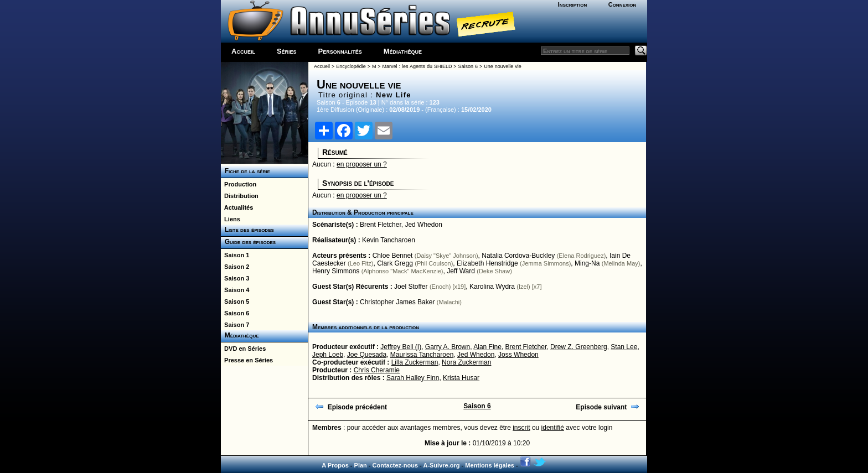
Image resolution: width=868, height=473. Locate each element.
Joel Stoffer (411, 287)
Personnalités (340, 51)
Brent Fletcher (381, 225)
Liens (231, 219)
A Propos (335, 465)
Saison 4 (235, 290)
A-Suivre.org (441, 465)
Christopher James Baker (397, 302)
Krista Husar (461, 378)
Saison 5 (235, 302)
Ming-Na (587, 263)
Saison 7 (235, 325)
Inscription (572, 4)
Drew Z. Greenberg (579, 347)
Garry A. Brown (448, 347)
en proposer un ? (362, 164)
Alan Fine (487, 347)
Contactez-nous (396, 465)
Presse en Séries (247, 360)
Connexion (622, 4)
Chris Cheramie (377, 370)
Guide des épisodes (248, 242)
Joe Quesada (367, 355)
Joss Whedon (518, 355)
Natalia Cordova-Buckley (518, 256)
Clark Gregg (395, 263)
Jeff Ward (461, 271)
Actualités (237, 207)
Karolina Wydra (492, 287)
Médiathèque (403, 51)
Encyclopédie (351, 66)
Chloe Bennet (393, 256)
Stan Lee (624, 347)
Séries (287, 51)
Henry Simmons (336, 271)
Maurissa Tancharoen (422, 355)
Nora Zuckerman (466, 362)
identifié (553, 428)
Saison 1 (235, 255)
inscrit (521, 428)
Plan (361, 465)
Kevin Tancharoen (389, 240)
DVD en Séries (243, 349)
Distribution (240, 196)
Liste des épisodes (247, 230)
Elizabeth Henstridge (487, 263)
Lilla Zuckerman (415, 362)
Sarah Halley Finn (413, 378)
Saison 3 (235, 278)
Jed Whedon (423, 225)
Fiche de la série (246, 171)
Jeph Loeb (328, 355)
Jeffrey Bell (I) (401, 347)
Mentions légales (490, 465)
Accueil (243, 51)
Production (239, 184)
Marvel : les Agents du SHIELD (417, 66)
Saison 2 (235, 267)
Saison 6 (235, 313)
